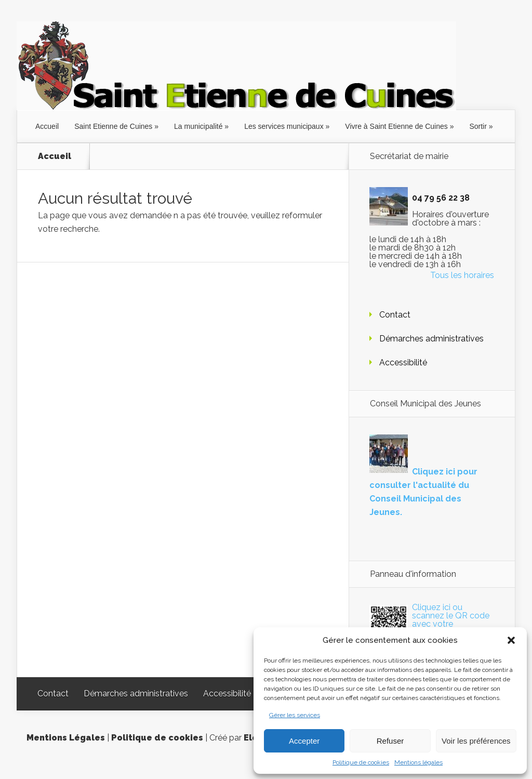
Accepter (304, 741)
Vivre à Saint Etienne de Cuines (396, 126)
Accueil (47, 126)
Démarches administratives (431, 339)
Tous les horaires (462, 275)
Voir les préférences (476, 741)
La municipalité (198, 126)
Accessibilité (403, 362)
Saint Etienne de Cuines (113, 126)
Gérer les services (295, 715)
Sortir (478, 126)
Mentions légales (418, 762)
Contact (395, 315)
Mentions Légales (66, 738)
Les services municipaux (284, 126)
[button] (511, 640)
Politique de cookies (361, 762)
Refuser (390, 741)
